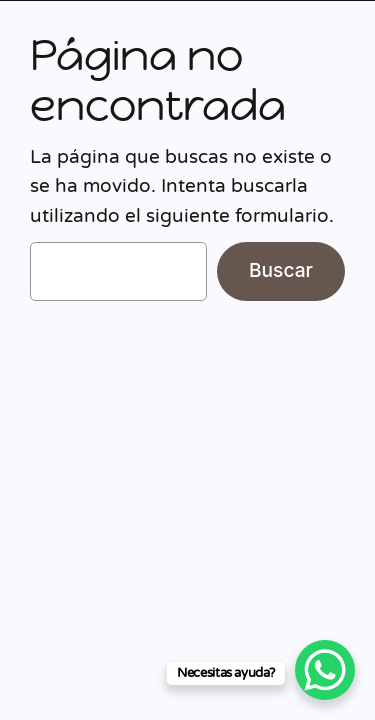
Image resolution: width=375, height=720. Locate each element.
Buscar (281, 270)
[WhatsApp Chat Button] (325, 670)
